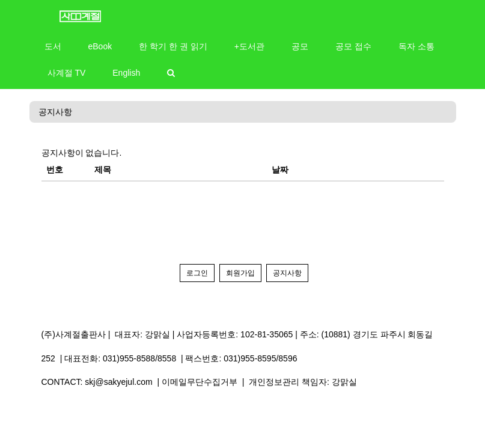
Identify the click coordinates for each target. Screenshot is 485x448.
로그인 (197, 273)
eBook (100, 46)
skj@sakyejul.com (118, 382)
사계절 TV (67, 73)
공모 (300, 46)
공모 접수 (353, 46)
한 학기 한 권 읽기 (173, 46)
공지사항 (55, 112)
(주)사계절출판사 (74, 334)
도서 (53, 46)
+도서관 (249, 46)
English (126, 73)
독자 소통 (416, 46)
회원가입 (240, 273)
